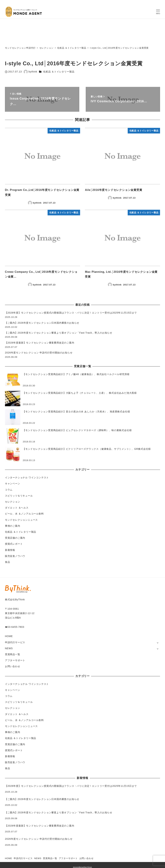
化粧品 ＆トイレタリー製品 (59, 72)
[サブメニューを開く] (158, 643)
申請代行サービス (15, 642)
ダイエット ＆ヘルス (17, 508)
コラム (9, 490)
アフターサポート (15, 660)
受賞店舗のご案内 (15, 538)
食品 (8, 562)
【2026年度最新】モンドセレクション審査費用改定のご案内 (40, 343)
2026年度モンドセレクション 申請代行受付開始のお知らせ (39, 353)
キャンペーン (13, 484)
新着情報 (10, 550)
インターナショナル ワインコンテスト (27, 478)
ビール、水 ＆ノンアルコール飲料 (24, 514)
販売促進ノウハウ (15, 556)
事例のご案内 (13, 526)
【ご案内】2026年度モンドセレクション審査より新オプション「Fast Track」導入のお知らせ (59, 333)
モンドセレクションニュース (21, 520)
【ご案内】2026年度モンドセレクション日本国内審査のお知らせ (42, 323)
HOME (9, 636)
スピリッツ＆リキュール (19, 496)
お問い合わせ (13, 666)
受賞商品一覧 (13, 654)
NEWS (9, 648)
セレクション (13, 502)
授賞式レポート (14, 544)
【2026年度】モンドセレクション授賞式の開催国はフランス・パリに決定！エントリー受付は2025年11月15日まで (71, 313)
